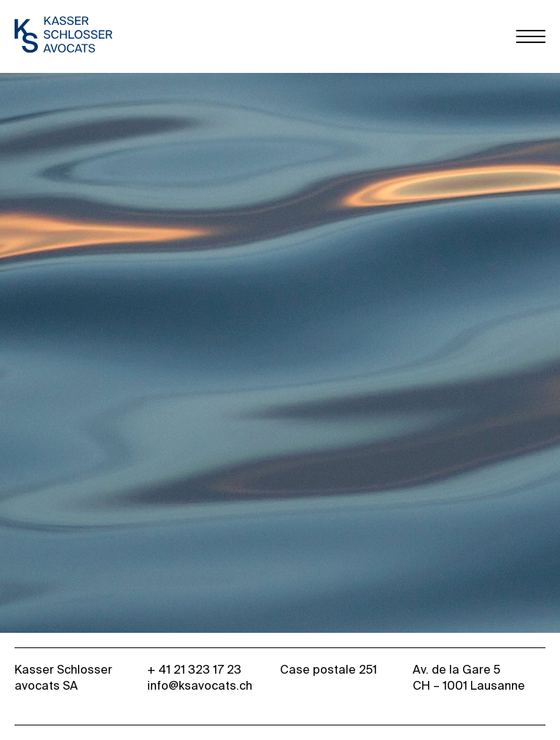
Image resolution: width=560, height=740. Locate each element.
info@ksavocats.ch (200, 687)
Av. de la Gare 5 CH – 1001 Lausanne (469, 679)
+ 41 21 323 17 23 (194, 671)
